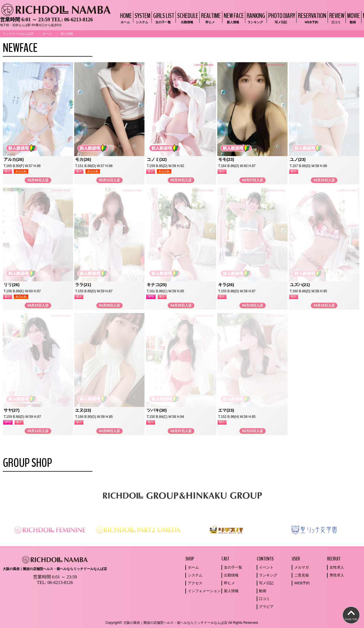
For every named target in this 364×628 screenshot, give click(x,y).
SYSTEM (142, 18)
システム (195, 575)
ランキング (268, 575)
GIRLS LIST (163, 18)
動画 (263, 591)
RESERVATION (311, 18)
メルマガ (302, 567)
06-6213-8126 (78, 20)
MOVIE (353, 18)
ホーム (47, 34)
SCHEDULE (187, 18)
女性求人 (337, 567)
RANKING (255, 18)
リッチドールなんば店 (18, 34)
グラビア (266, 607)
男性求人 (337, 575)
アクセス (195, 583)
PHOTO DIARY (281, 18)
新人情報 (231, 591)
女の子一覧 (233, 567)
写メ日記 (266, 583)
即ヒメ (229, 583)
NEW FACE (233, 18)
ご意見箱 (302, 575)
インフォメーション (204, 591)
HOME (125, 18)
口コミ (264, 599)
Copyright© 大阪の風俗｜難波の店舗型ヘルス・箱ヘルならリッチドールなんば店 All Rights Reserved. (182, 623)
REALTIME (210, 18)
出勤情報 (231, 575)
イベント (266, 567)
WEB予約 (302, 583)
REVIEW (336, 18)
